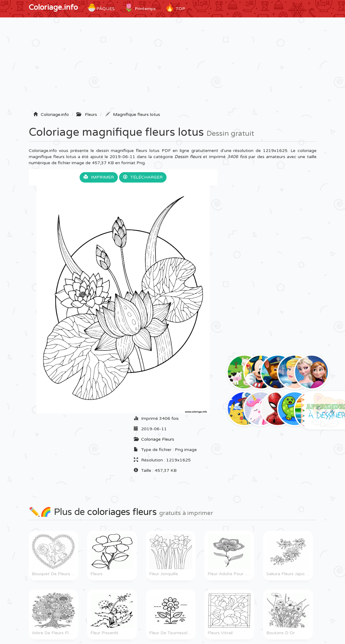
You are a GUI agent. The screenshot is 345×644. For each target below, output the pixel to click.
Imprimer (99, 177)
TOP (175, 8)
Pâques (101, 8)
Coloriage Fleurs (158, 439)
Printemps (140, 8)
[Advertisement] (173, 66)
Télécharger (143, 177)
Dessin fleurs (188, 157)
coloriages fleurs (122, 512)
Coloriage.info (53, 7)
